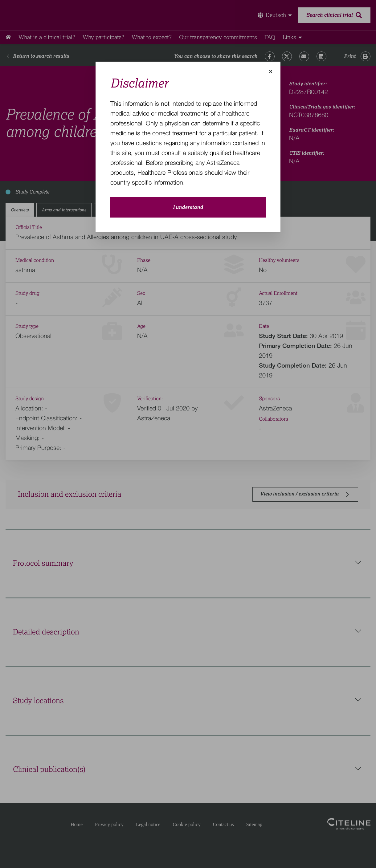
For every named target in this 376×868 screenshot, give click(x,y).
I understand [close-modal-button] (188, 207)
